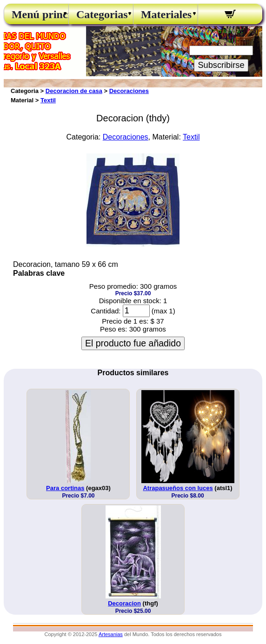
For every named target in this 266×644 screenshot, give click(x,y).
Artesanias (111, 634)
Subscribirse (221, 65)
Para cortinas (65, 488)
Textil (48, 100)
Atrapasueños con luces (178, 488)
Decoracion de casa (74, 91)
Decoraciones (129, 91)
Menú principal (36, 14)
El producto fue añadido (133, 343)
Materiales (166, 14)
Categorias (101, 14)
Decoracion (124, 603)
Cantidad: (106, 311)
